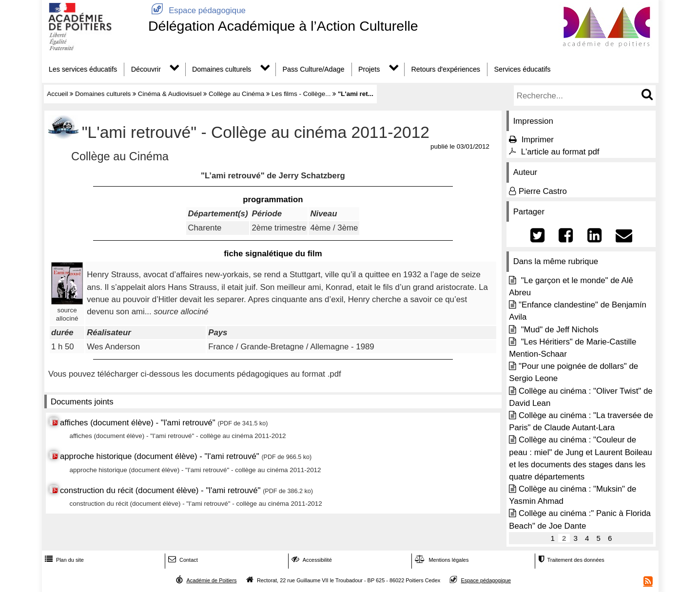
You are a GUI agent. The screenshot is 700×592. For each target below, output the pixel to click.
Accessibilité (311, 560)
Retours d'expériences (446, 69)
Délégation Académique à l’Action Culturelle (283, 26)
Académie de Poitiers (211, 580)
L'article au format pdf (560, 152)
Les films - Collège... (301, 94)
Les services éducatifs (83, 69)
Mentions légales (441, 560)
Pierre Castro (543, 191)
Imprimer (538, 140)
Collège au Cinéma (236, 94)
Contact (182, 560)
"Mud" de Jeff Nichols (559, 330)
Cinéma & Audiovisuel (170, 94)
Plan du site (63, 560)
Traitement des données (570, 560)
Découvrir (146, 69)
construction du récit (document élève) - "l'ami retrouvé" (161, 490)
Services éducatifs (523, 69)
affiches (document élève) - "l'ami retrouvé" (139, 423)
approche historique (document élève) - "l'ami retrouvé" (160, 456)
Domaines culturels (222, 69)
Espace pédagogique (197, 10)
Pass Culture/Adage (313, 69)
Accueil (57, 94)
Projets (369, 69)
